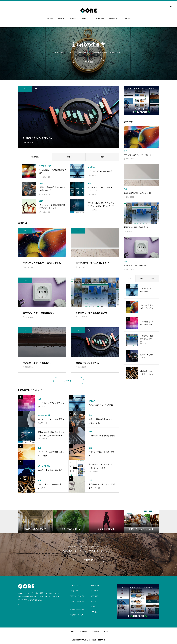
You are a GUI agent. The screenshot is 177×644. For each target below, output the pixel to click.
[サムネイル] (69, 117)
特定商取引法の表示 (77, 609)
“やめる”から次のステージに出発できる (42, 263)
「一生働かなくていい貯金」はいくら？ (51, 405)
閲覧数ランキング (76, 615)
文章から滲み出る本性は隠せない (102, 437)
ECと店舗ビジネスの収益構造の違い (53, 171)
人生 (41, 183)
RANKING (73, 19)
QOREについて (75, 585)
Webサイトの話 (45, 166)
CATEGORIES (98, 19)
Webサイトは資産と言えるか (50, 470)
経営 (90, 183)
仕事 (90, 432)
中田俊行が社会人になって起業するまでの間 (102, 486)
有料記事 (91, 167)
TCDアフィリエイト (77, 596)
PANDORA (89, 560)
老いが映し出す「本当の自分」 (38, 363)
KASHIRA (94, 596)
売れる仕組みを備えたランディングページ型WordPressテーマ (101, 205)
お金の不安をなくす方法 (87, 363)
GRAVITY (94, 591)
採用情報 (95, 632)
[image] (141, 114)
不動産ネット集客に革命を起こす (91, 313)
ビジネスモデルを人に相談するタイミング (101, 189)
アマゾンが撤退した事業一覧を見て (102, 454)
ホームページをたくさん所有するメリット (51, 421)
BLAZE (93, 607)
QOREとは (88, 62)
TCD (106, 632)
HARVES (94, 612)
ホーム (72, 632)
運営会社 (83, 632)
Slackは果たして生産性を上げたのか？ (51, 486)
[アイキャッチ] (29, 171)
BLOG (85, 19)
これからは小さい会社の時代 (100, 171)
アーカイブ (69, 381)
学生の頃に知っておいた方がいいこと (94, 263)
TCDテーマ (74, 591)
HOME (50, 19)
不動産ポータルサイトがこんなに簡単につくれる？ (102, 466)
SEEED (94, 601)
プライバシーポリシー (77, 603)
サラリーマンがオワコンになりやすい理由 (51, 454)
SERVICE (113, 19)
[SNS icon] (19, 605)
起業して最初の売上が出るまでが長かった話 (53, 189)
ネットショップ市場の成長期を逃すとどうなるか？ (53, 206)
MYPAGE (126, 19)
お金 (40, 399)
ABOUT (61, 19)
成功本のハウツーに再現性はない (39, 313)
